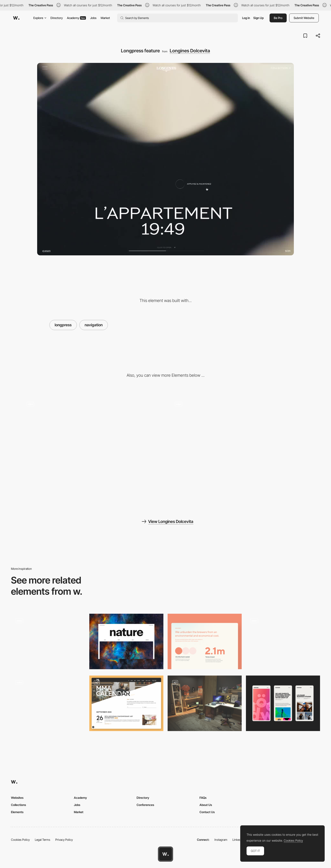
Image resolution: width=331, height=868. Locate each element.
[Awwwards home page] (165, 854)
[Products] (91, 449)
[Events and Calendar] (126, 703)
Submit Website (304, 18)
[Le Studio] (205, 703)
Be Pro (278, 18)
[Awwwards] (16, 18)
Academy (76, 18)
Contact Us (207, 812)
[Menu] (48, 703)
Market (105, 18)
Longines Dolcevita (190, 51)
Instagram (221, 840)
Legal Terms (43, 840)
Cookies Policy (20, 840)
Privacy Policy (64, 840)
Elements (17, 812)
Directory (57, 18)
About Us (206, 805)
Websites (17, 798)
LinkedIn (238, 840)
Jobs (93, 18)
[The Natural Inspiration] (126, 641)
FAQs (203, 798)
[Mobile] (283, 703)
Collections (18, 805)
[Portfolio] (48, 641)
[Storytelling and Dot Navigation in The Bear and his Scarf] (283, 640)
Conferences (145, 805)
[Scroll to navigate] (240, 449)
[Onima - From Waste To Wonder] (205, 641)
